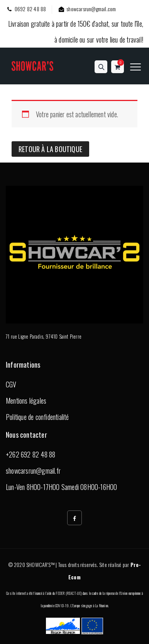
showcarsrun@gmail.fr (33, 471)
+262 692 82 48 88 (30, 454)
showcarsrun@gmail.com (87, 9)
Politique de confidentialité (37, 417)
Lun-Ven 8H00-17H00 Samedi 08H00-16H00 (61, 487)
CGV (11, 384)
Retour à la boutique (50, 149)
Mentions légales (26, 401)
